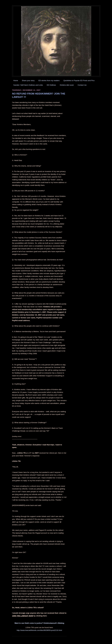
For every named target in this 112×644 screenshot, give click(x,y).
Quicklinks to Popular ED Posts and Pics (79, 80)
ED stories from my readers (49, 80)
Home (16, 80)
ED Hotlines (51, 85)
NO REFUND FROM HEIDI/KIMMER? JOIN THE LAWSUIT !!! (39, 95)
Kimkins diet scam (67, 85)
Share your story (28, 80)
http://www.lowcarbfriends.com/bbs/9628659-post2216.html (39, 630)
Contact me (82, 85)
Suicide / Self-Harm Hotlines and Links (28, 85)
